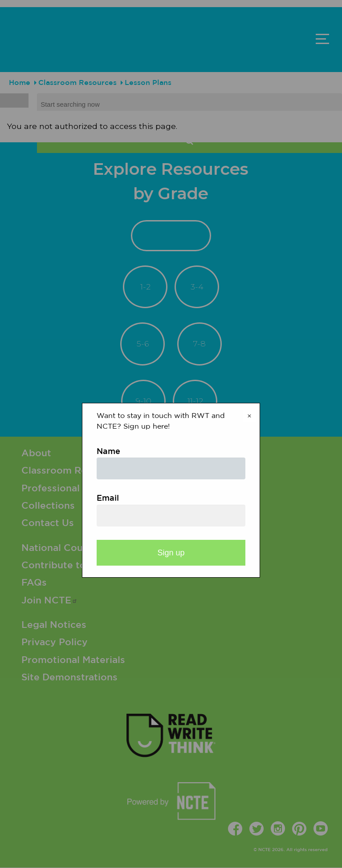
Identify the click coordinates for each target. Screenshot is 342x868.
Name (108, 452)
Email (108, 498)
